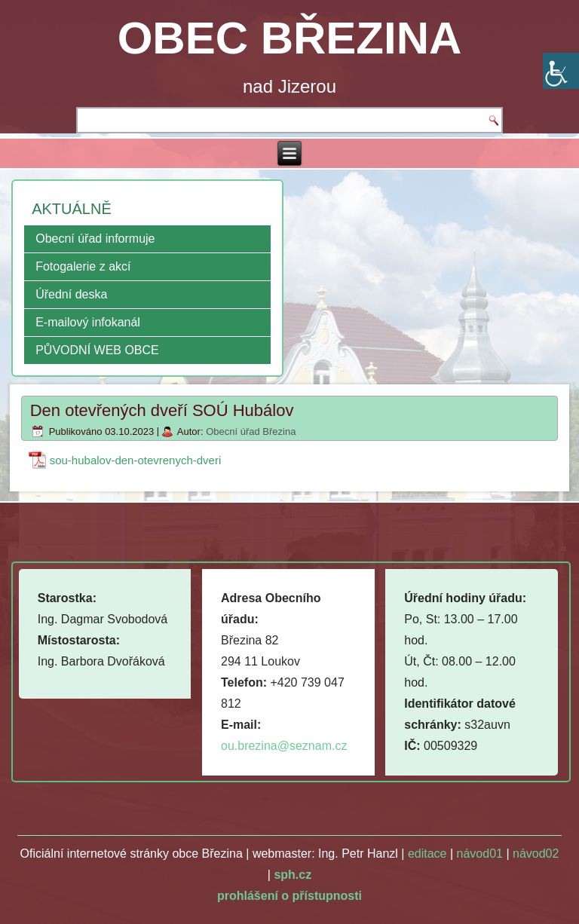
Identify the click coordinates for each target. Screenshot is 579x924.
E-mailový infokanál (88, 322)
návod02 (536, 854)
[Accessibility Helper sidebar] (561, 71)
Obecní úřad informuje (95, 239)
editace (427, 854)
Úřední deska (71, 294)
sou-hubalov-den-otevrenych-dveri (136, 460)
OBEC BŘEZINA (290, 38)
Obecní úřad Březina (251, 431)
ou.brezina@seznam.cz (284, 746)
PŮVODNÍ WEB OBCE (97, 350)
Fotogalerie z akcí (83, 266)
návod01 (480, 854)
